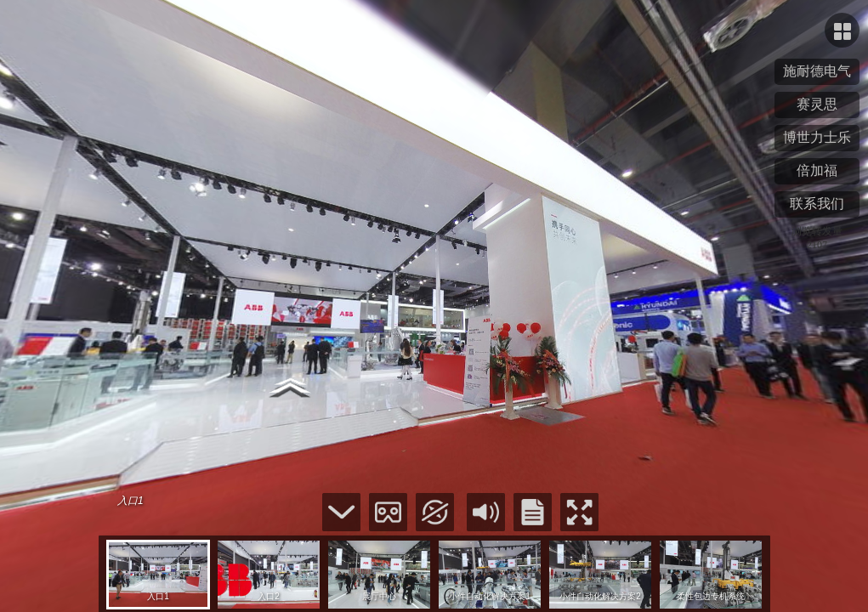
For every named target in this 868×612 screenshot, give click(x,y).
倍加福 (817, 170)
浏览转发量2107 (817, 238)
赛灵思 (817, 104)
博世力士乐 (817, 137)
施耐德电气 (817, 71)
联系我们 (817, 204)
